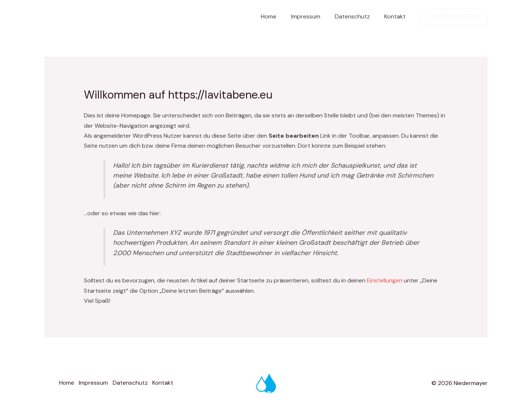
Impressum (312, 16)
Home (278, 16)
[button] (454, 17)
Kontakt (396, 16)
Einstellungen (385, 280)
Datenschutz (356, 16)
